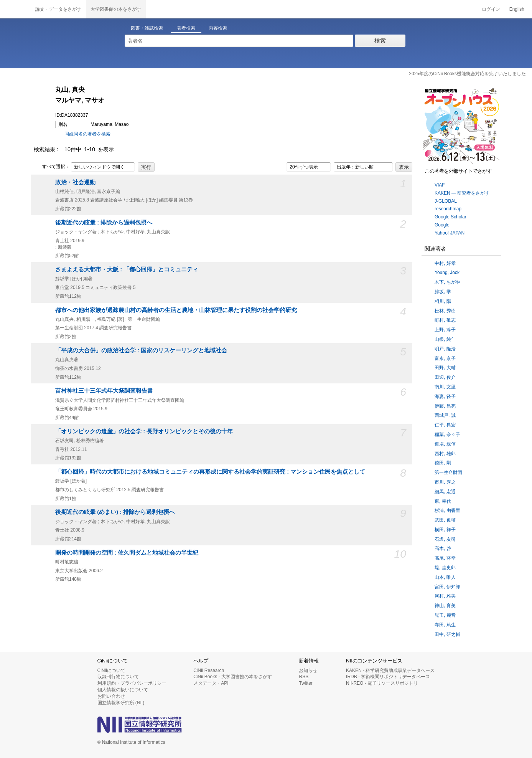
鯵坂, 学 (443, 292)
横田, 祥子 (445, 530)
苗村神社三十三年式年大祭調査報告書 (104, 391)
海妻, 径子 (445, 396)
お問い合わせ (111, 696)
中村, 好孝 (445, 263)
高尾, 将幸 (445, 558)
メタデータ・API (211, 683)
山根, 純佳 (445, 339)
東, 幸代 (443, 501)
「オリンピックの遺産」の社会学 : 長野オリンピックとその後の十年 (144, 431)
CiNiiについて (111, 670)
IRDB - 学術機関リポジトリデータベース (388, 677)
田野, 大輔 (445, 368)
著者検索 (186, 28)
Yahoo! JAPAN (450, 233)
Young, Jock (447, 272)
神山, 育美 (445, 606)
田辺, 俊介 (445, 377)
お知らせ (308, 670)
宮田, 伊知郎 (447, 587)
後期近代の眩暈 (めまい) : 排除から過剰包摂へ (115, 512)
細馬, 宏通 (445, 492)
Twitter (306, 683)
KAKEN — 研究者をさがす (462, 193)
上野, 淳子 (445, 330)
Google (442, 225)
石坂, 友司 (445, 539)
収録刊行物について (118, 677)
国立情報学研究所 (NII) (121, 703)
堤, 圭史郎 (445, 568)
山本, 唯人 (445, 577)
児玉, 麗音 (445, 615)
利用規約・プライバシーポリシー (132, 683)
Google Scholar (450, 217)
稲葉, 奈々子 (447, 434)
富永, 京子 (445, 358)
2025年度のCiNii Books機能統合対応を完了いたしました (467, 74)
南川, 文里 (445, 387)
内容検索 (218, 28)
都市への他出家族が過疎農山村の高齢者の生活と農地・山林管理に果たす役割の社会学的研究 (176, 310)
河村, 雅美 (445, 596)
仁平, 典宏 (445, 425)
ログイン (491, 9)
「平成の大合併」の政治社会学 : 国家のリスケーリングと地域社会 (141, 350)
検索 (380, 40)
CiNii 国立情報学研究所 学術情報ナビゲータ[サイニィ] (15, 9)
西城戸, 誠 (445, 415)
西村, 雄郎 (445, 454)
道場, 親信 (445, 444)
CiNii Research (209, 670)
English (517, 9)
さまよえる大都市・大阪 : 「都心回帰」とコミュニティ (127, 269)
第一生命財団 (448, 472)
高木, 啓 (443, 548)
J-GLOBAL (446, 201)
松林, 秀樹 (445, 311)
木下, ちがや (447, 282)
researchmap (448, 209)
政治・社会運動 (75, 182)
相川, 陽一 (445, 301)
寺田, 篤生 (445, 625)
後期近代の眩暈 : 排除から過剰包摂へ (104, 223)
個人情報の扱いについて (123, 690)
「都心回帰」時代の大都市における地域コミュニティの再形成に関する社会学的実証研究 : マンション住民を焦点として (210, 472)
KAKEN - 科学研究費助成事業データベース (390, 670)
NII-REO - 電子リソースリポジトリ (382, 683)
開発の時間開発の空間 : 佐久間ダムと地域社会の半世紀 (127, 553)
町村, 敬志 (445, 320)
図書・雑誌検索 (147, 28)
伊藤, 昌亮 (445, 406)
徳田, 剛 (443, 463)
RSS (304, 677)
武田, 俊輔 (445, 520)
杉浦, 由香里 (447, 510)
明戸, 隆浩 (445, 349)
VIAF (440, 185)
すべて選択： (52, 167)
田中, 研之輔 (447, 634)
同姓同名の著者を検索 (87, 134)
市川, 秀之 (445, 482)
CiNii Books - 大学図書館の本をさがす (233, 677)
